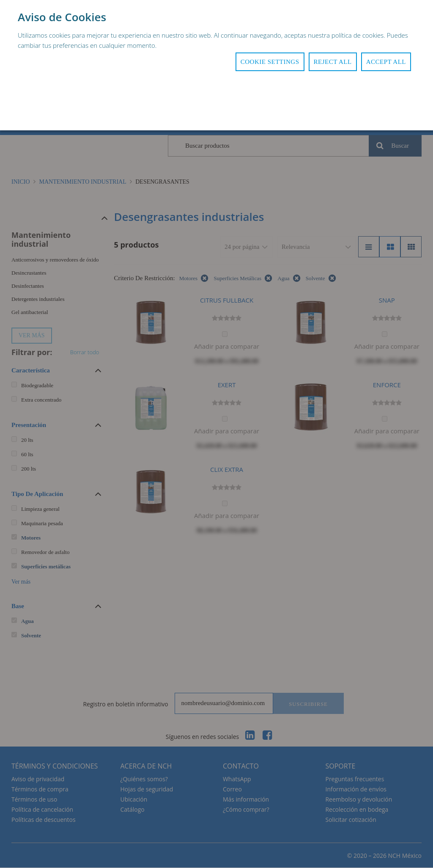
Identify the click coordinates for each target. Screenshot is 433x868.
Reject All (333, 62)
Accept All (386, 62)
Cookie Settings (270, 62)
